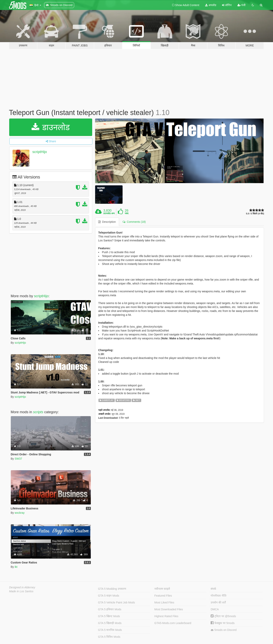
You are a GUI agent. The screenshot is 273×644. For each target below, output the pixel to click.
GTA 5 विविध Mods (109, 637)
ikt (16, 567)
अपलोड (211, 5)
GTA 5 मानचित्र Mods (110, 630)
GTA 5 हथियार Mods (110, 609)
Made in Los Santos (21, 591)
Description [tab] (107, 222)
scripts (38, 412)
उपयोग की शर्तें (218, 602)
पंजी (242, 5)
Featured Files (163, 596)
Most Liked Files (164, 602)
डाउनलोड (51, 127)
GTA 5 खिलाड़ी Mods (110, 623)
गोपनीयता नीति (218, 596)
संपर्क (213, 589)
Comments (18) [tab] (134, 222)
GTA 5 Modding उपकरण (112, 589)
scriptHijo (40, 152)
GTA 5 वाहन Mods (109, 596)
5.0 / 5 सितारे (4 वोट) (255, 214)
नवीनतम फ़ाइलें (162, 589)
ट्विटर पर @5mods (223, 616)
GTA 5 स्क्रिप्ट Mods (109, 616)
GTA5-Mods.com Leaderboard (173, 623)
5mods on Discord (224, 630)
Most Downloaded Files (169, 609)
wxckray (20, 513)
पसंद (127, 213)
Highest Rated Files (166, 616)
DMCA (215, 609)
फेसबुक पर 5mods (223, 623)
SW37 (18, 459)
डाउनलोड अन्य (109, 213)
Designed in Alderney (22, 587)
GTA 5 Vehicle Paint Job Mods (116, 602)
